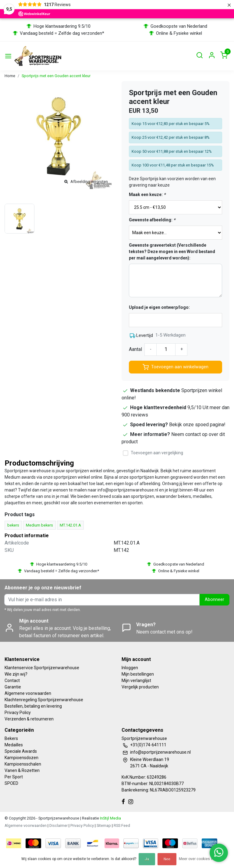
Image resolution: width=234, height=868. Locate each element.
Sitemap (104, 825)
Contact (12, 680)
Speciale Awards (21, 751)
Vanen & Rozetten (22, 770)
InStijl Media (110, 818)
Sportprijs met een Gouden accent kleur (56, 76)
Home (10, 76)
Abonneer (214, 600)
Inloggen (130, 668)
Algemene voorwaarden (28, 693)
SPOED (11, 783)
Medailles (14, 745)
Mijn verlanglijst (136, 680)
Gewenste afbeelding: (152, 220)
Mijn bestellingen (138, 674)
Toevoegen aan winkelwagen (175, 367)
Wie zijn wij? (16, 674)
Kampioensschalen (23, 764)
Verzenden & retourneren (29, 719)
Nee (167, 859)
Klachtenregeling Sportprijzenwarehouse (44, 700)
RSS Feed (122, 825)
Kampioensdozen (21, 758)
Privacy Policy (18, 713)
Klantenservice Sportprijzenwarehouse (42, 668)
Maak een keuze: (147, 195)
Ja (147, 859)
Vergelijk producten (140, 687)
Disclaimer (58, 825)
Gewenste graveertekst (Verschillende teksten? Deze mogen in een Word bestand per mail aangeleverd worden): (172, 252)
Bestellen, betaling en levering (33, 706)
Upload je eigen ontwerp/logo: (159, 307)
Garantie (13, 687)
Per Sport (14, 777)
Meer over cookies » (196, 859)
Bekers (11, 738)
